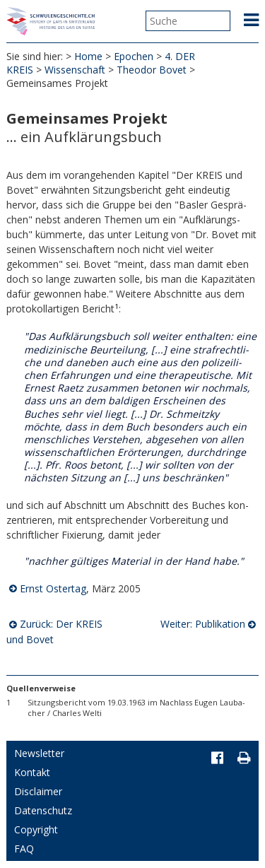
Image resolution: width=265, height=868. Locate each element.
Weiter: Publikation (203, 624)
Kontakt (32, 772)
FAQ (24, 849)
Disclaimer (38, 791)
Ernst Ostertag (53, 588)
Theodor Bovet (152, 70)
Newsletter (39, 753)
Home (88, 56)
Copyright (36, 829)
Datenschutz (43, 810)
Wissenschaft (75, 70)
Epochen (134, 56)
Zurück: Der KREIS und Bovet (54, 632)
